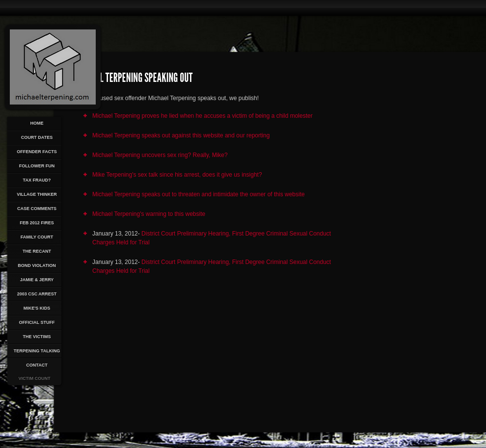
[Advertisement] (406, 238)
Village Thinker (37, 194)
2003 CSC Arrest (37, 294)
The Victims (37, 337)
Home (37, 123)
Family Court (37, 237)
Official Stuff (37, 322)
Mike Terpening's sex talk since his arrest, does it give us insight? (177, 175)
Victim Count (35, 378)
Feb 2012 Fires (37, 223)
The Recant (37, 251)
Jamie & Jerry (37, 280)
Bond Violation (37, 265)
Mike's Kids (37, 308)
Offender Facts (37, 152)
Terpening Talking (37, 351)
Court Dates (37, 137)
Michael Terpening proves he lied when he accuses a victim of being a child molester (202, 116)
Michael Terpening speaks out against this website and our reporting (181, 135)
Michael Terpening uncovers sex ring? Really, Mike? (160, 155)
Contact (37, 365)
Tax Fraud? (37, 180)
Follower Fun (37, 166)
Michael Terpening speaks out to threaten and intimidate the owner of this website (199, 194)
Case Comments (37, 209)
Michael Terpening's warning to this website (149, 214)
